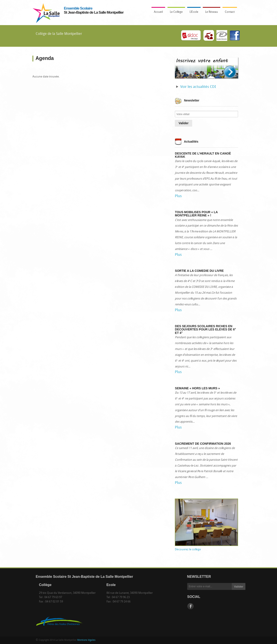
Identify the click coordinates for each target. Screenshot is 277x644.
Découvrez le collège (188, 550)
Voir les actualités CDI (198, 87)
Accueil (158, 12)
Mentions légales (86, 640)
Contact (230, 12)
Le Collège (175, 13)
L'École (193, 13)
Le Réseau (212, 12)
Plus (178, 196)
